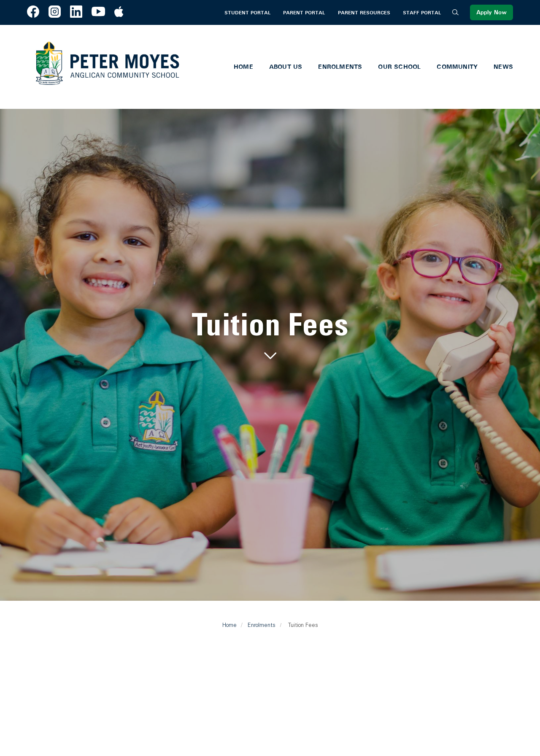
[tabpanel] (270, 336)
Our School (399, 67)
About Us (286, 67)
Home (243, 67)
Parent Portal (304, 13)
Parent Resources (364, 13)
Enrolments (340, 67)
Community (457, 67)
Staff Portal (422, 13)
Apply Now (491, 12)
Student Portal (247, 13)
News (503, 67)
